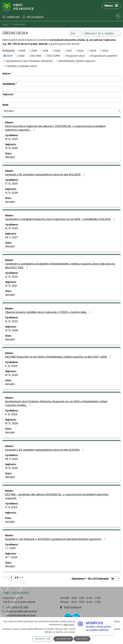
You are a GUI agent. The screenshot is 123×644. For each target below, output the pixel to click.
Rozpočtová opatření (104, 56)
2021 (69, 50)
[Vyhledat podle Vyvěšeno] (62, 89)
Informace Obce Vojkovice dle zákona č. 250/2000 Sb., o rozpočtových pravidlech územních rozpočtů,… (55, 128)
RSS (76, 34)
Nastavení (82, 639)
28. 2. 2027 (12, 237)
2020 (57, 50)
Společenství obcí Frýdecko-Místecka (29, 61)
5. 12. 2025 (11, 366)
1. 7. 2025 (10, 548)
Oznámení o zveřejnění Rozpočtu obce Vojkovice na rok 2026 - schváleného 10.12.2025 (60, 219)
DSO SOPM (54, 56)
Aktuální (10, 157)
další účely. (69, 624)
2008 (22, 50)
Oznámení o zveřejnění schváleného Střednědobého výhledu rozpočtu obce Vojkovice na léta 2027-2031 (60, 266)
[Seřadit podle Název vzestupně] (12, 72)
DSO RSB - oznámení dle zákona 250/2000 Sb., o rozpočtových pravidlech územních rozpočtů (57, 496)
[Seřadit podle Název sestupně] (12, 73)
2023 (93, 50)
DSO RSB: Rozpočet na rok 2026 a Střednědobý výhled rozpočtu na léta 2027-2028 (58, 357)
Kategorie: (9, 50)
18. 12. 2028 (11, 375)
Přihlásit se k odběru (102, 34)
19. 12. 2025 (12, 139)
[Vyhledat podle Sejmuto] (62, 100)
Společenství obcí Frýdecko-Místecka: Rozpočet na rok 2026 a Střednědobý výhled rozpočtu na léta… (56, 403)
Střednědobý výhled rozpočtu (77, 61)
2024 (105, 50)
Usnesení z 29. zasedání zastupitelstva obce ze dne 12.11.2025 (45, 450)
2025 (9, 56)
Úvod (5, 24)
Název (7, 74)
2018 (34, 50)
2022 (81, 50)
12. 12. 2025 (12, 277)
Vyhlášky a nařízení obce (21, 66)
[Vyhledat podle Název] (62, 79)
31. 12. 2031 (11, 286)
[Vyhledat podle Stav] (62, 111)
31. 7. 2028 (11, 557)
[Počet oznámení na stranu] (115, 579)
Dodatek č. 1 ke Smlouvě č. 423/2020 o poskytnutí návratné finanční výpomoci (56, 539)
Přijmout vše (43, 639)
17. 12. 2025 (12, 184)
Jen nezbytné (63, 639)
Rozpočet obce (75, 56)
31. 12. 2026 (11, 148)
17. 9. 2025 (11, 507)
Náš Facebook (73, 607)
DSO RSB (36, 56)
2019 (46, 50)
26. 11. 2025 (12, 459)
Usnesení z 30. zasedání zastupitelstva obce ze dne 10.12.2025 (45, 175)
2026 (22, 56)
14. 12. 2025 (12, 228)
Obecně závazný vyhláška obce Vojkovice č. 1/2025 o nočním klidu (48, 312)
